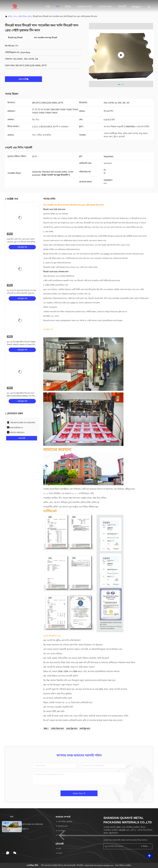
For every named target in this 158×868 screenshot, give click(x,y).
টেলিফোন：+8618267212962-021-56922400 (25, 824)
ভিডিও (68, 7)
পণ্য (58, 7)
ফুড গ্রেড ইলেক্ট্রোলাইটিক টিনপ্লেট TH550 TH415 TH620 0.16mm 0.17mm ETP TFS (21, 345)
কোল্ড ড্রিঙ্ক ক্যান (72, 729)
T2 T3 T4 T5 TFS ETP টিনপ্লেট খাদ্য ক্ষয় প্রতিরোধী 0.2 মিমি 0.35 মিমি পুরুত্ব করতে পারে (22, 293)
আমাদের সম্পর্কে (84, 7)
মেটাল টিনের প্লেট (24, 16)
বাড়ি (48, 7)
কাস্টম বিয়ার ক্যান (57, 729)
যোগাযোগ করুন (105, 7)
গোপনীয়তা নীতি (32, 865)
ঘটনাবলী (122, 7)
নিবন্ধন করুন (145, 846)
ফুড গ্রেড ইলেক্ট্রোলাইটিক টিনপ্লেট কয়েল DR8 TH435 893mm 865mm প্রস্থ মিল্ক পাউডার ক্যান (21, 396)
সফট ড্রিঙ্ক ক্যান (85, 729)
